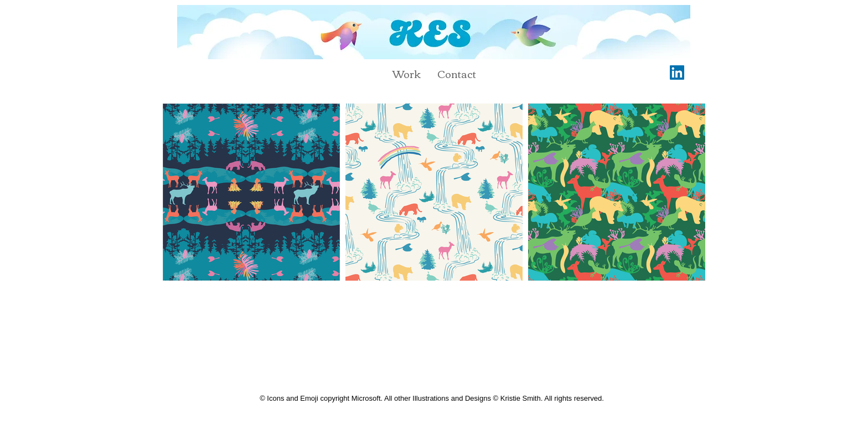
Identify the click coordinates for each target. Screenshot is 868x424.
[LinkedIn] (677, 73)
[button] (407, 74)
